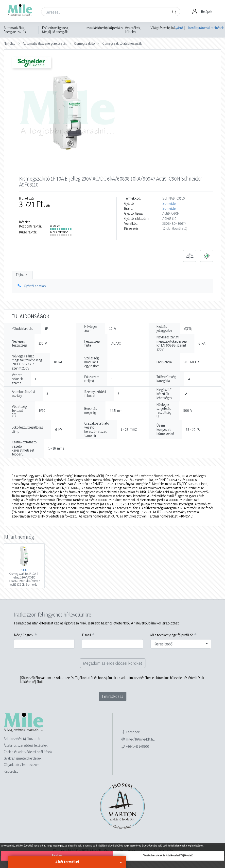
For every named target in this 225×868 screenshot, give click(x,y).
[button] (204, 12)
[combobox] (181, 644)
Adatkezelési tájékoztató (22, 739)
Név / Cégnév (24, 635)
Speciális (116, 28)
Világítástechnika (163, 28)
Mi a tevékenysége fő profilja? (172, 635)
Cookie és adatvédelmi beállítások (28, 752)
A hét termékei (67, 862)
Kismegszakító (84, 43)
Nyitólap (10, 43)
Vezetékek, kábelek (133, 30)
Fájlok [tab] (22, 275)
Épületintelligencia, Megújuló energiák (55, 30)
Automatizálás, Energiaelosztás (15, 30)
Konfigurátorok (197, 28)
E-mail (87, 635)
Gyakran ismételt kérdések (23, 758)
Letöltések (215, 28)
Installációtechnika (99, 28)
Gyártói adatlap (35, 286)
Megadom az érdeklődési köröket (113, 663)
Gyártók (179, 28)
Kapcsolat (11, 771)
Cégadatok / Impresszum (22, 765)
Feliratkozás (113, 696)
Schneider (169, 204)
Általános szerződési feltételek (26, 745)
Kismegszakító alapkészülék (122, 43)
